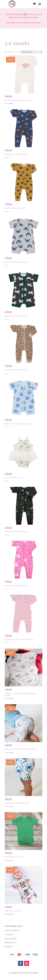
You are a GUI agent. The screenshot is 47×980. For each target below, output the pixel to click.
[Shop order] (31, 52)
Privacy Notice (11, 938)
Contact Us (9, 934)
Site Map (8, 947)
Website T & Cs (11, 943)
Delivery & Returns (12, 930)
